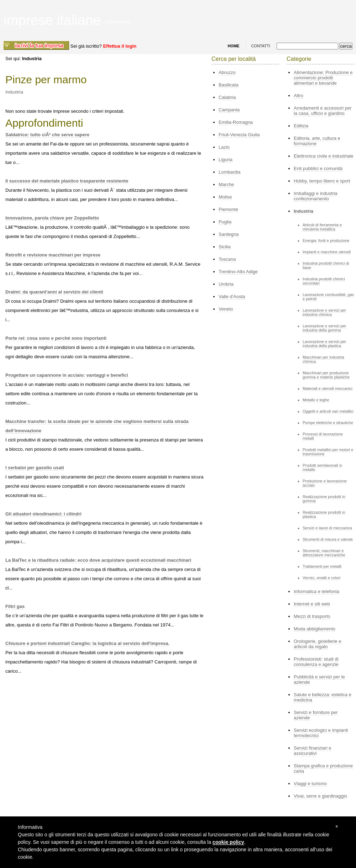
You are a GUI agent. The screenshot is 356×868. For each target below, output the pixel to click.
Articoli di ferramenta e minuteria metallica (322, 227)
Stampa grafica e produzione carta (323, 768)
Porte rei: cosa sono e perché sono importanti (56, 338)
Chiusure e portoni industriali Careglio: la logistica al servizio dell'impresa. (87, 643)
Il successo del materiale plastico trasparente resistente (67, 181)
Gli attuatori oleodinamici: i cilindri (43, 514)
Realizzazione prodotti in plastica (324, 514)
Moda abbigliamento (315, 629)
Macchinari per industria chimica (323, 359)
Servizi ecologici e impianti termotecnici (321, 733)
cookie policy (228, 842)
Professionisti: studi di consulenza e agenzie (316, 662)
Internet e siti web (312, 604)
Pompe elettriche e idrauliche (328, 423)
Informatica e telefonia (316, 591)
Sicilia (225, 247)
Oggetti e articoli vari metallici (328, 411)
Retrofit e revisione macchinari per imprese (53, 255)
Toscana (227, 259)
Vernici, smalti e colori (321, 578)
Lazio (224, 147)
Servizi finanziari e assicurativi (313, 751)
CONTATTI (260, 46)
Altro (299, 96)
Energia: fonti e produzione (326, 240)
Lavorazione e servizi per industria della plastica (324, 344)
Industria (303, 211)
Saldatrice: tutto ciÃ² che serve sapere (47, 135)
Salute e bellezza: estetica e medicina (323, 697)
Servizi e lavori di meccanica (327, 528)
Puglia (225, 222)
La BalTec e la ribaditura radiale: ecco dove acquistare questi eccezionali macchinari (98, 560)
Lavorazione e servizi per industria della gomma (324, 328)
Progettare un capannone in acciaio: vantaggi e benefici (67, 375)
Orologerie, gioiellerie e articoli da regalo (318, 644)
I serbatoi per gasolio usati (35, 468)
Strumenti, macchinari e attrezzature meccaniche (324, 553)
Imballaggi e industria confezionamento (316, 196)
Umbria (226, 284)
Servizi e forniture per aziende (316, 715)
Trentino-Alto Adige (238, 272)
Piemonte (228, 209)
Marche (226, 184)
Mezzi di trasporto (312, 616)
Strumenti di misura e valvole (328, 539)
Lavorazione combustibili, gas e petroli (328, 297)
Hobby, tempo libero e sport (322, 181)
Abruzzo (227, 72)
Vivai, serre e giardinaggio (320, 796)
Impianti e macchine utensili (327, 252)
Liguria (226, 160)
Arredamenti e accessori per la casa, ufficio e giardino (323, 111)
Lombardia (229, 172)
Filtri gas (15, 606)
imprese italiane (52, 20)
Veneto (226, 309)
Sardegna (229, 234)
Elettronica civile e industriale (324, 156)
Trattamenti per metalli (322, 566)
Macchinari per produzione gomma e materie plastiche (326, 375)
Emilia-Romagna (236, 122)
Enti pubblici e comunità (318, 168)
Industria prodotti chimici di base (326, 265)
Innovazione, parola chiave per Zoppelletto (52, 218)
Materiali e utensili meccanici (328, 388)
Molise (225, 197)
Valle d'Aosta (232, 297)
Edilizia (301, 126)
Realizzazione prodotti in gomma (324, 499)
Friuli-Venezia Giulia (239, 135)
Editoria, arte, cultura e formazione (317, 141)
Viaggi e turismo (310, 784)
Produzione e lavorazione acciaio (325, 483)
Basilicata (229, 85)
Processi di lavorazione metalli (323, 436)
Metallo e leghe (316, 400)
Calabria (227, 97)
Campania (229, 110)
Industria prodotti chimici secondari (324, 281)
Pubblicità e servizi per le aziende (319, 679)
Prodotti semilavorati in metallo (322, 467)
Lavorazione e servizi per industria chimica (324, 312)
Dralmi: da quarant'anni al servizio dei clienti (54, 292)
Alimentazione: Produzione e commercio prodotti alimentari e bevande (323, 78)
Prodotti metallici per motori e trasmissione (328, 452)
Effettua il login (120, 46)
